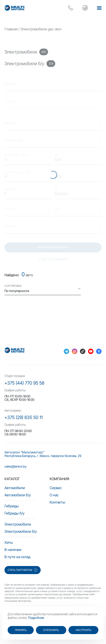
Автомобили (15, 488)
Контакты (57, 502)
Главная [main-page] (11, 29)
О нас (54, 495)
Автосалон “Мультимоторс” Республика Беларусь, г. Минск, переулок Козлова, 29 (43, 454)
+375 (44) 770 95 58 (24, 383)
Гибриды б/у (14, 513)
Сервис (56, 488)
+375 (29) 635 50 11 (24, 417)
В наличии (13, 550)
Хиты (9, 542)
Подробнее (36, 618)
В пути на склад (17, 557)
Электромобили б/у (21, 531)
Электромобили (18, 524)
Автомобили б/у (18, 495)
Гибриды (12, 506)
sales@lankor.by (15, 466)
